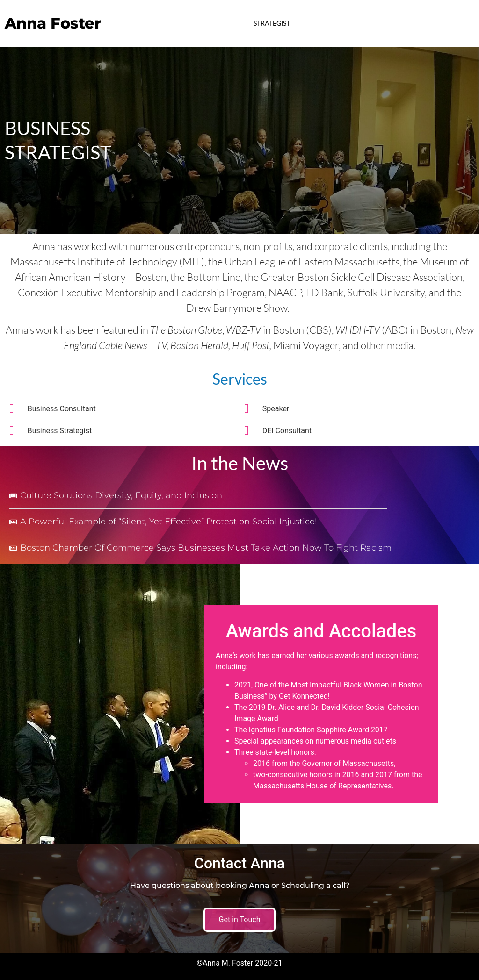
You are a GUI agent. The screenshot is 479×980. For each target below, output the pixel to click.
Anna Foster (53, 23)
